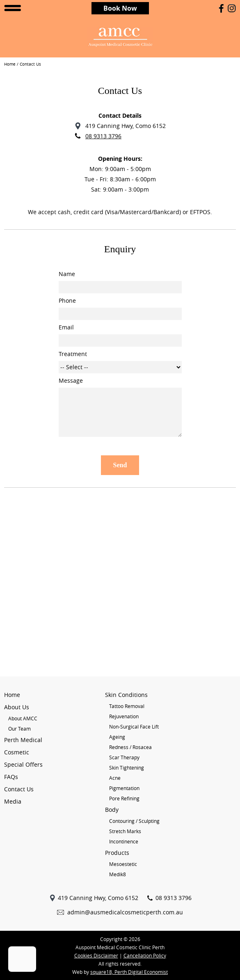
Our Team (19, 729)
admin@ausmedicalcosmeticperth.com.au (125, 912)
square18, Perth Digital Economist (129, 972)
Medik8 (118, 874)
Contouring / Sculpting (134, 821)
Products (117, 853)
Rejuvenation (124, 716)
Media (13, 801)
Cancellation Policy (145, 955)
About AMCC (23, 718)
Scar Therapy (124, 757)
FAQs (11, 777)
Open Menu (13, 8)
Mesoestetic (123, 864)
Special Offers (23, 764)
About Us (17, 707)
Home (10, 64)
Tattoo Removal (127, 706)
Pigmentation (124, 788)
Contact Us (19, 789)
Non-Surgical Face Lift (134, 726)
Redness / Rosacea (130, 747)
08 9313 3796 (103, 136)
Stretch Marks (125, 831)
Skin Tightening (127, 768)
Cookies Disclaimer (96, 955)
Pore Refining (124, 798)
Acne (115, 778)
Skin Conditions (126, 695)
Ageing (117, 737)
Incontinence (124, 841)
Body (112, 810)
